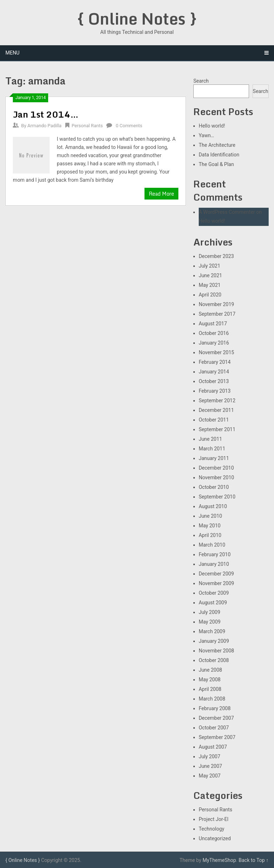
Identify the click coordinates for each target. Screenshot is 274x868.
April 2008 (210, 689)
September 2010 (217, 497)
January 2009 (214, 641)
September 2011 (217, 429)
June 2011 (210, 439)
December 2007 (216, 718)
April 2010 (210, 535)
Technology (212, 829)
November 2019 (216, 304)
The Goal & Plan (216, 164)
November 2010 (216, 477)
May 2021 (210, 285)
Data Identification (219, 155)
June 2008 (210, 670)
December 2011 (216, 410)
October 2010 (214, 487)
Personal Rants (87, 126)
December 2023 (216, 256)
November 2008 (216, 651)
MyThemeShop (219, 860)
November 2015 (216, 352)
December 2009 (216, 574)
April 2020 (210, 295)
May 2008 (210, 680)
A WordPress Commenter (227, 212)
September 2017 (217, 314)
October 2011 (214, 420)
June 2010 (210, 516)
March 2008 (212, 699)
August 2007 (213, 747)
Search (201, 81)
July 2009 (209, 612)
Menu (12, 53)
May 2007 (210, 776)
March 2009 (212, 631)
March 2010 (212, 545)
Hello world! (212, 126)
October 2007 (214, 728)
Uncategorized (215, 838)
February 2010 (215, 554)
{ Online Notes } (137, 19)
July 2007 (209, 756)
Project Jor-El (214, 819)
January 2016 (214, 343)
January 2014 (214, 372)
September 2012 (217, 401)
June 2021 (210, 275)
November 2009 (216, 583)
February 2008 (215, 708)
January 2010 (214, 564)
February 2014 (215, 362)
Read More (161, 194)
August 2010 (213, 506)
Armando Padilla (45, 126)
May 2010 (210, 526)
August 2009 (213, 603)
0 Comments (129, 126)
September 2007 (217, 737)
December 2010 (216, 468)
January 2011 (214, 458)
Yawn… (206, 135)
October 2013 (214, 381)
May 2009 (210, 622)
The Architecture (217, 145)
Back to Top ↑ (254, 860)
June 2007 (210, 766)
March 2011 (212, 449)
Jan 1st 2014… (46, 114)
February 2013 (215, 391)
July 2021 (209, 266)
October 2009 (214, 593)
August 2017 (213, 324)
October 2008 (214, 660)
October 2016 (214, 333)
